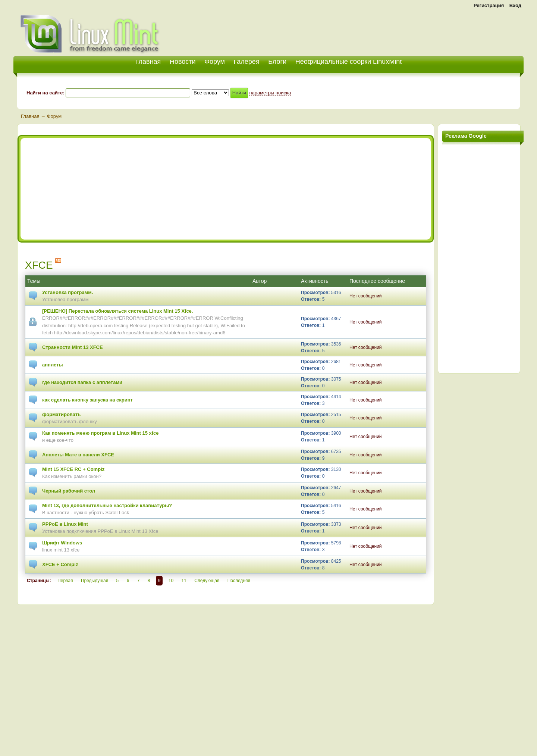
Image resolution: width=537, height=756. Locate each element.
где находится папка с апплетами (82, 382)
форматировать (61, 414)
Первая (65, 581)
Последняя (239, 581)
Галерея (247, 62)
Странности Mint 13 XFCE (73, 347)
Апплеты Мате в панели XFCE (78, 455)
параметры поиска (270, 93)
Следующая (207, 581)
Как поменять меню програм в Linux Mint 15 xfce (101, 433)
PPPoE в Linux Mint (65, 524)
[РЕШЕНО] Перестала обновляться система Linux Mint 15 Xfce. (117, 311)
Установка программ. (67, 292)
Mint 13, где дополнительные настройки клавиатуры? (107, 505)
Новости (183, 62)
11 (184, 581)
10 (171, 581)
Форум (215, 62)
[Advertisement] (436, 30)
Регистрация (489, 5)
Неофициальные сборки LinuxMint (348, 62)
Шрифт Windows (62, 543)
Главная (30, 116)
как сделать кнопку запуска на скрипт (87, 400)
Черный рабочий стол (69, 491)
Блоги (277, 62)
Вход (515, 5)
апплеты (53, 365)
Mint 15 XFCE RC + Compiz (73, 469)
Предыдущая (95, 581)
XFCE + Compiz (60, 564)
